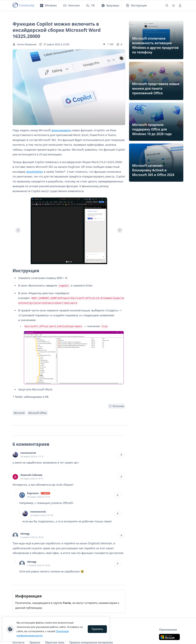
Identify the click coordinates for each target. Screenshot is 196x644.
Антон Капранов (27, 44)
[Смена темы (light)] (173, 6)
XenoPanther (35, 172)
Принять (97, 629)
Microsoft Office (37, 413)
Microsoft (19, 413)
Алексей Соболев (31, 475)
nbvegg (25, 534)
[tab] (67, 262)
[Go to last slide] (18, 230)
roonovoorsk (28, 453)
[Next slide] (120, 230)
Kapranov (33, 493)
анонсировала (61, 130)
